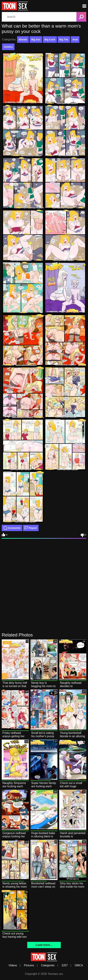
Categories (48, 965)
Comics (8, 47)
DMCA (79, 965)
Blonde (23, 40)
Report (31, 528)
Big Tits (64, 40)
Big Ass (36, 40)
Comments (12, 528)
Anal (75, 40)
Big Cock (50, 40)
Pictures (29, 965)
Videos (13, 965)
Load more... (44, 945)
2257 (65, 965)
